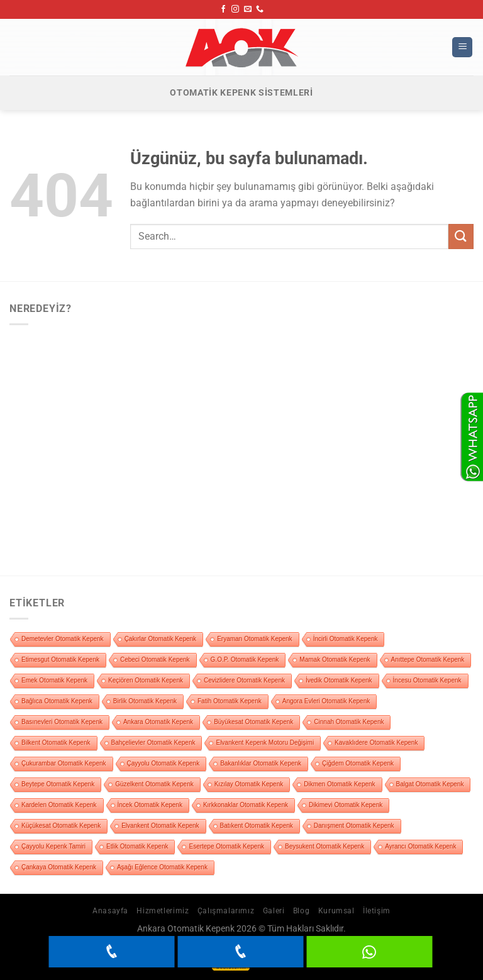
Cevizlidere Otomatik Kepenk (244, 680)
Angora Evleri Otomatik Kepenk (326, 701)
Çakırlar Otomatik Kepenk (161, 639)
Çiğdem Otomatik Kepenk (358, 763)
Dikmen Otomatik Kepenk (339, 784)
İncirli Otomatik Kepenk (346, 639)
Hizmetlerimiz (163, 911)
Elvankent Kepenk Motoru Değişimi (265, 743)
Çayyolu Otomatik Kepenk (164, 763)
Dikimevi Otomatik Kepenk (346, 805)
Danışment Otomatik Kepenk (354, 826)
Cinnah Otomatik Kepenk (349, 722)
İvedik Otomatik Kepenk (339, 680)
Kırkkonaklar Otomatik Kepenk (246, 805)
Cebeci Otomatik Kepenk (155, 660)
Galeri (274, 911)
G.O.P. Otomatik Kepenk (245, 660)
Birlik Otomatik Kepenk (145, 701)
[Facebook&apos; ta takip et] (223, 9)
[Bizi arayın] (260, 9)
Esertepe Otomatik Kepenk (226, 846)
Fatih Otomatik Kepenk (230, 701)
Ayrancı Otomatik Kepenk (420, 846)
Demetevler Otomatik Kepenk (63, 639)
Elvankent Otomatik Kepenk (160, 826)
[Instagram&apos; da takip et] (235, 9)
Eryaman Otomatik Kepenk (255, 639)
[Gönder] (461, 236)
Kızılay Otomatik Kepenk (249, 784)
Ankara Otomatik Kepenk (158, 722)
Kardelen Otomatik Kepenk (59, 805)
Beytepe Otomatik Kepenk (58, 784)
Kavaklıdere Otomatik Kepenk (376, 743)
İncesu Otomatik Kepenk (427, 680)
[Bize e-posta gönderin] (248, 9)
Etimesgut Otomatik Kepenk (60, 660)
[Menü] (462, 47)
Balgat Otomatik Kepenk (430, 784)
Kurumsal (336, 911)
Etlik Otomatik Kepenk (137, 846)
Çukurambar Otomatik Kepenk (64, 763)
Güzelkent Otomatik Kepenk (154, 784)
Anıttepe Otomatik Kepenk (428, 660)
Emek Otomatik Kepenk (54, 680)
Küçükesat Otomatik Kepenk (61, 826)
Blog (301, 911)
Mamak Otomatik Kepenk (335, 660)
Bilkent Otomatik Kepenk (56, 743)
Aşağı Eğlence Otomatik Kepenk (162, 867)
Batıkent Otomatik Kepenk (257, 826)
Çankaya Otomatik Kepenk (59, 867)
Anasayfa (110, 911)
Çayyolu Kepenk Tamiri (53, 846)
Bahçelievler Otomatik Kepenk (153, 743)
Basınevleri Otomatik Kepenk (62, 722)
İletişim (377, 911)
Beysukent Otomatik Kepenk (325, 846)
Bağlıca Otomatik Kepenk (57, 701)
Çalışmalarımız (226, 911)
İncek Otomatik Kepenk (150, 805)
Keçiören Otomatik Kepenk (146, 680)
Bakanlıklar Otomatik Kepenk (261, 763)
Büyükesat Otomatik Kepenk (253, 722)
